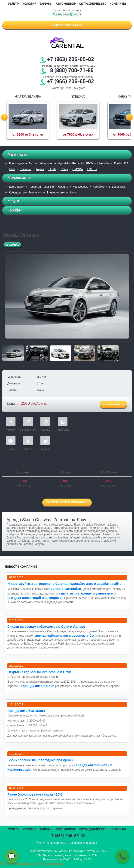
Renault (77, 163)
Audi (31, 163)
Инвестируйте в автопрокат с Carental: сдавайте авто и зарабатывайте (64, 584)
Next (130, 117)
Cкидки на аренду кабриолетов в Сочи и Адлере (46, 627)
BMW (90, 163)
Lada (12, 169)
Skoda (52, 169)
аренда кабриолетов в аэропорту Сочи (66, 636)
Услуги (14, 4)
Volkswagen (46, 163)
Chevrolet (26, 169)
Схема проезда (53, 864)
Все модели (17, 163)
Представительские (41, 187)
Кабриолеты (17, 193)
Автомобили (66, 4)
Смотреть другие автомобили (67, 502)
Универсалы (117, 187)
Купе (73, 193)
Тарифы (46, 4)
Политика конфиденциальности (20, 864)
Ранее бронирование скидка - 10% (35, 794)
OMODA (78, 169)
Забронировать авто (67, 25)
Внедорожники (56, 193)
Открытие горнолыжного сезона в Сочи (39, 672)
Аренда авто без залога (26, 711)
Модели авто (19, 178)
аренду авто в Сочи (39, 686)
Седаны (63, 187)
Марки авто (17, 154)
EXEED (92, 169)
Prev (4, 117)
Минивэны (36, 193)
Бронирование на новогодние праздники (40, 760)
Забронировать (113, 405)
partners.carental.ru (66, 589)
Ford (117, 163)
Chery (64, 169)
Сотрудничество (93, 4)
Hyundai (63, 163)
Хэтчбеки (99, 187)
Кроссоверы (81, 187)
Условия (29, 4)
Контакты (118, 4)
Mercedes (103, 163)
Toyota (40, 169)
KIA (126, 163)
